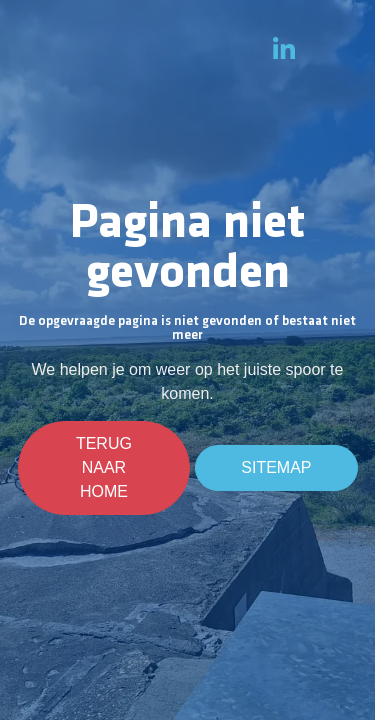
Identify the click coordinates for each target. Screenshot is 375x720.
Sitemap (276, 468)
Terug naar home (104, 468)
